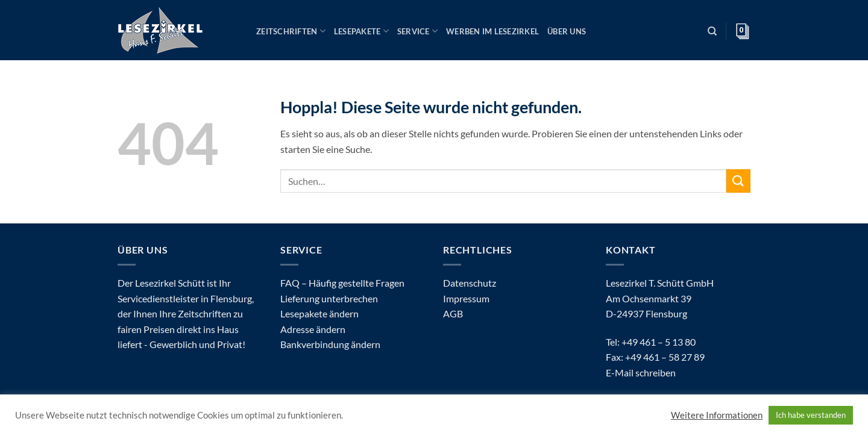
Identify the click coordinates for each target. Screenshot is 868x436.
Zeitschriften (291, 31)
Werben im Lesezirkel (492, 31)
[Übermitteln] (738, 181)
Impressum (466, 298)
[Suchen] (712, 31)
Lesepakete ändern (319, 313)
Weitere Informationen (717, 415)
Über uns (567, 31)
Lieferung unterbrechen (329, 298)
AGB (453, 313)
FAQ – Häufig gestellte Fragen (342, 283)
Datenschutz (470, 283)
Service (417, 31)
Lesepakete (361, 31)
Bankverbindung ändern (330, 344)
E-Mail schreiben (641, 372)
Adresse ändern (313, 329)
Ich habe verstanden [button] (811, 415)
